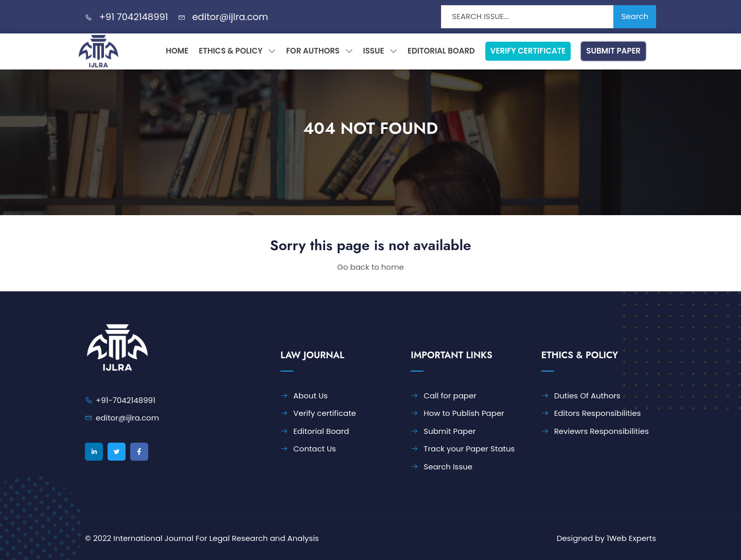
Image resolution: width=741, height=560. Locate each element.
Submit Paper (613, 51)
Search (635, 16)
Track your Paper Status (469, 449)
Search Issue (448, 467)
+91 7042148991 (134, 17)
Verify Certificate (528, 51)
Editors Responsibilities (598, 413)
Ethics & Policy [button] (237, 51)
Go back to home (370, 267)
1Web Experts (631, 538)
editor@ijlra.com (230, 17)
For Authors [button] (320, 51)
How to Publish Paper (464, 413)
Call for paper (450, 396)
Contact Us (315, 449)
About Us (311, 396)
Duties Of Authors (587, 396)
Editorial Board (441, 51)
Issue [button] (380, 51)
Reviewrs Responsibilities (602, 431)
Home (177, 51)
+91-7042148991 (126, 400)
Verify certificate (325, 413)
